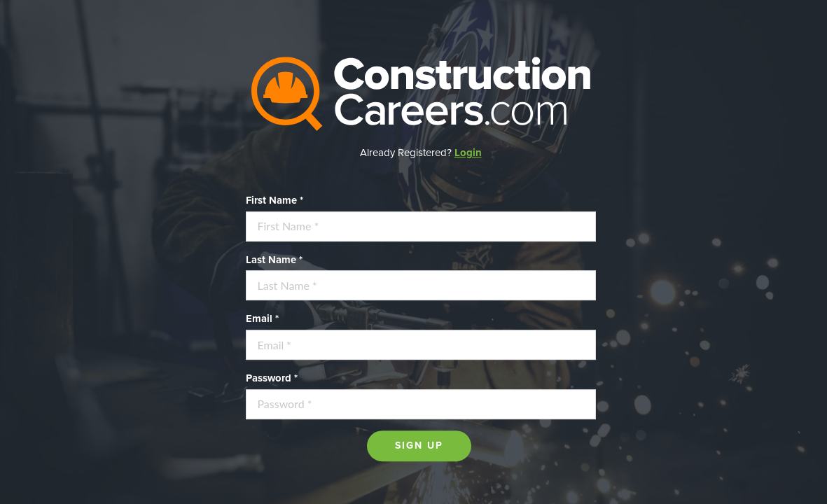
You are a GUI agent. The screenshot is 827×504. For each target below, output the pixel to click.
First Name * (274, 200)
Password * (272, 378)
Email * (262, 319)
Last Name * (274, 260)
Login (468, 153)
